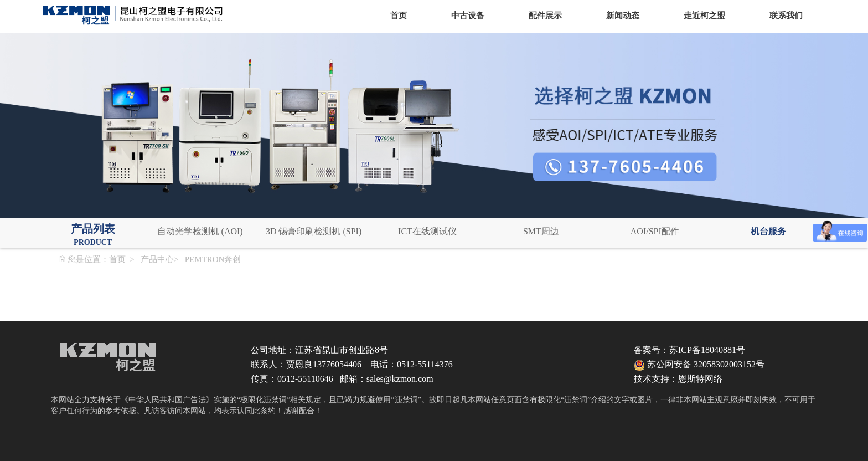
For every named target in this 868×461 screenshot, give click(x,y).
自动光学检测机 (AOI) (200, 231)
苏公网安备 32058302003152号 (699, 364)
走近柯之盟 (704, 16)
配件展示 (545, 16)
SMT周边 (541, 231)
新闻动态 (623, 16)
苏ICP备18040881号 (707, 350)
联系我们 (786, 16)
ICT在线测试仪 (427, 231)
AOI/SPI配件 (655, 231)
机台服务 (768, 231)
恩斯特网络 (700, 379)
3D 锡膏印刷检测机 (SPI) (314, 231)
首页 (399, 16)
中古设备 (468, 16)
